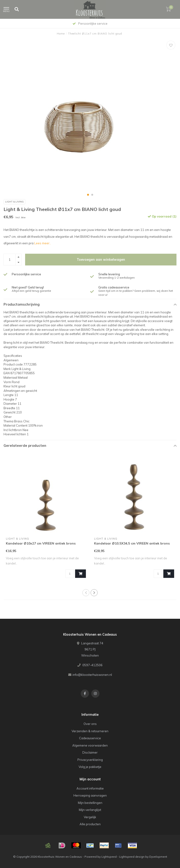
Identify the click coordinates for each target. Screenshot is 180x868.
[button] (88, 195)
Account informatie (90, 788)
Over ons (90, 724)
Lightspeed (109, 857)
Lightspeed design (132, 857)
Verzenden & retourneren (90, 731)
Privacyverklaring (90, 760)
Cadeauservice (90, 738)
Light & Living (14, 202)
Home (61, 34)
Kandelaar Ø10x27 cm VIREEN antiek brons (41, 543)
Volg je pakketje (90, 767)
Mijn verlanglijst (90, 810)
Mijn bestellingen (90, 803)
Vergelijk (90, 817)
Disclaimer (90, 752)
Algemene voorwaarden (90, 745)
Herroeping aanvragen (90, 795)
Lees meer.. (43, 243)
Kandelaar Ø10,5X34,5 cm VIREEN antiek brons (132, 543)
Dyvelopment (158, 857)
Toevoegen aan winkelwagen (101, 260)
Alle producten (90, 824)
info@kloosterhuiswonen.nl (92, 675)
